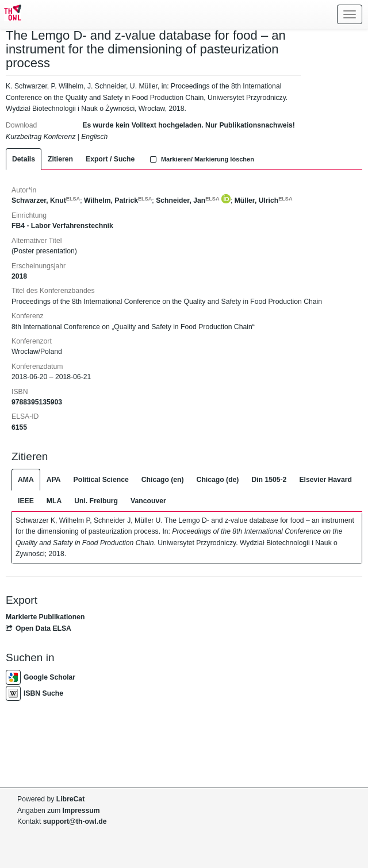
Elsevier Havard (325, 480)
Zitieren (60, 159)
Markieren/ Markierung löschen (201, 159)
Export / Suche (110, 159)
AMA (26, 480)
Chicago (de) (218, 480)
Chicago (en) (163, 480)
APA (54, 480)
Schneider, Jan (187, 200)
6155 (19, 427)
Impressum (81, 811)
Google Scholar (41, 677)
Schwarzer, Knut (46, 200)
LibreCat (70, 799)
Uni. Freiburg (96, 501)
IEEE (26, 501)
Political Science (101, 480)
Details (24, 159)
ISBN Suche (34, 693)
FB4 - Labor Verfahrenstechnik (62, 226)
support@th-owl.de (75, 821)
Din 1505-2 (269, 480)
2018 (19, 276)
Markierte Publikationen (45, 617)
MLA (54, 501)
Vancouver (148, 501)
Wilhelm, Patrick (118, 200)
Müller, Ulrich (264, 200)
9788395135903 (37, 402)
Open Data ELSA (39, 628)
